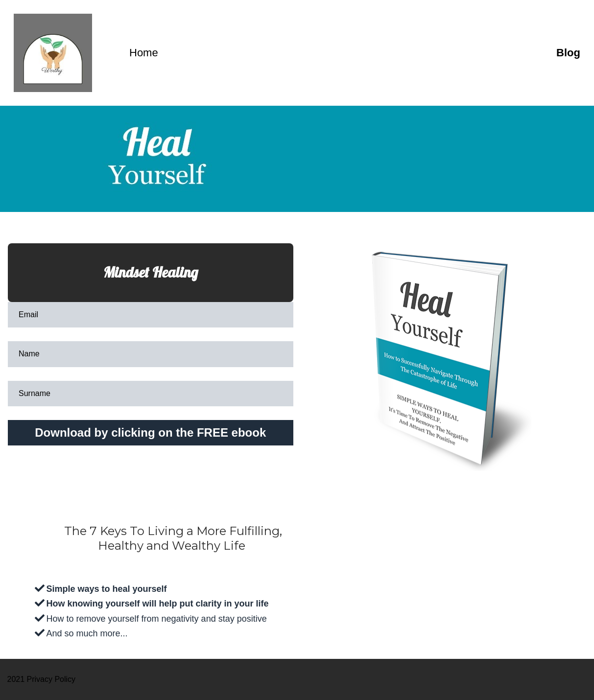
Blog (568, 53)
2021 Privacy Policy (42, 679)
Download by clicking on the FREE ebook (150, 432)
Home (357, 53)
